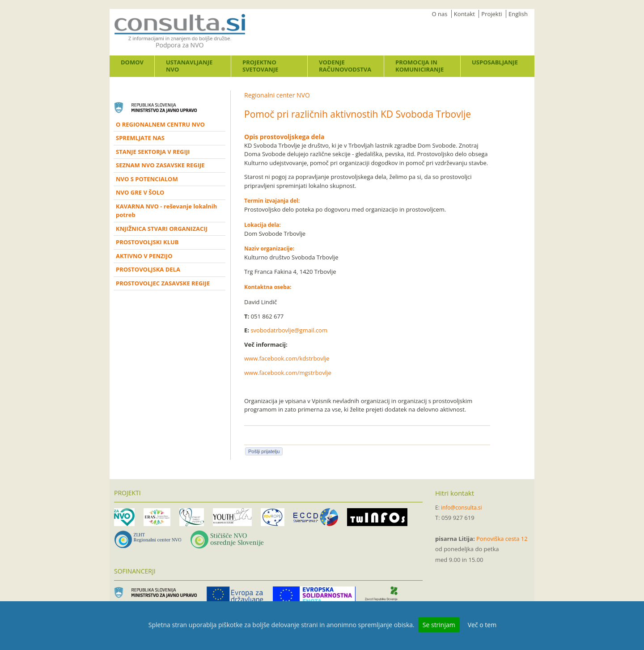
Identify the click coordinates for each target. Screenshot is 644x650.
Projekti (491, 14)
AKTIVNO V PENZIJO (144, 256)
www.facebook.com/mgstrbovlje (288, 373)
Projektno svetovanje (260, 66)
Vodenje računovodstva (345, 66)
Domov (132, 62)
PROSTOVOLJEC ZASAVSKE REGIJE (163, 283)
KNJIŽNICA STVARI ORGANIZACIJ (162, 229)
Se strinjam (439, 625)
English (518, 14)
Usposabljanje (495, 62)
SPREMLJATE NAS (140, 138)
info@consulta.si (462, 508)
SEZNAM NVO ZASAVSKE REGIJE (160, 165)
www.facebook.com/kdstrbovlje (287, 358)
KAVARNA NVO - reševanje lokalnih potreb (166, 211)
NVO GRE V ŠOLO (140, 192)
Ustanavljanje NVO (189, 66)
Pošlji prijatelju (264, 451)
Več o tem (482, 625)
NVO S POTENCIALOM (147, 179)
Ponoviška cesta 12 (502, 539)
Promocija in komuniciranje (419, 66)
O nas (440, 14)
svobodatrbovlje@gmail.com (289, 330)
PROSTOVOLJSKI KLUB (147, 242)
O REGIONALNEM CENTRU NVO (160, 124)
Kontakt (464, 14)
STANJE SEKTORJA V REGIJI (153, 152)
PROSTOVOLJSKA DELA (148, 269)
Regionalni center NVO (277, 95)
